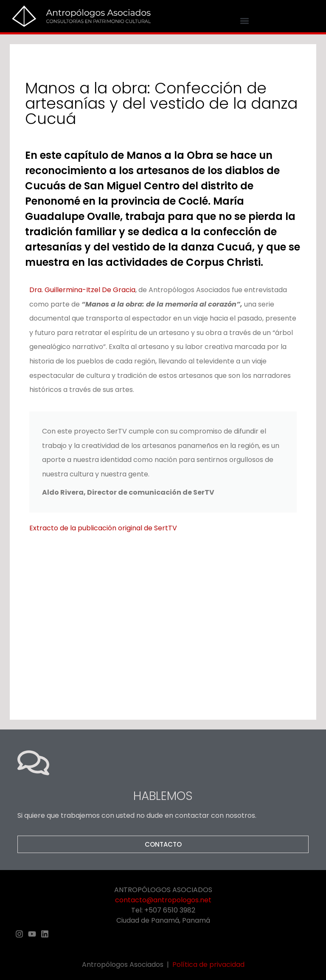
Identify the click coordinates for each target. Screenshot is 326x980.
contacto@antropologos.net (163, 900)
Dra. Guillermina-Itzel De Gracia (82, 290)
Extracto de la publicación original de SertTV (103, 528)
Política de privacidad (208, 965)
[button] (245, 21)
